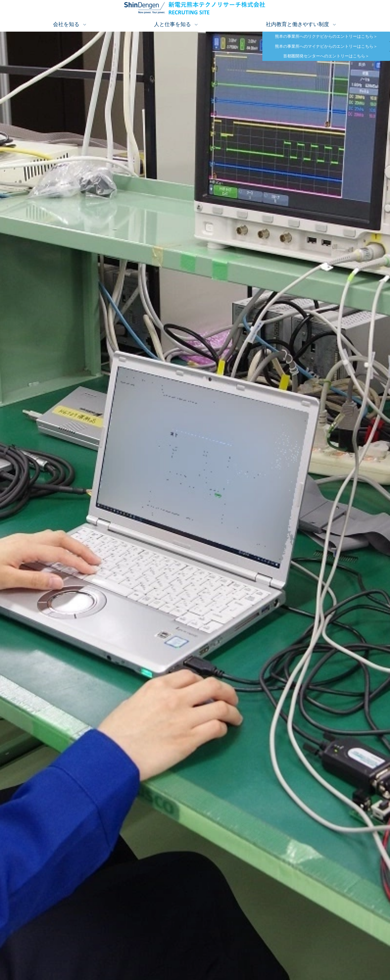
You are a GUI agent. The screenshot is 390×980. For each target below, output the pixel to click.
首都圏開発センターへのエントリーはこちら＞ (337, 56)
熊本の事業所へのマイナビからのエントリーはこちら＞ (332, 46)
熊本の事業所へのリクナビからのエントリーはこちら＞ (332, 36)
